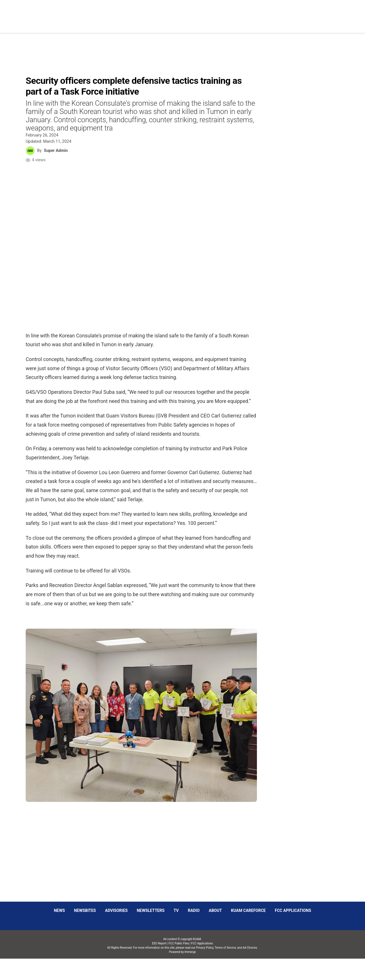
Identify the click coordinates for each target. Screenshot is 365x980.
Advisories (116, 910)
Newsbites (85, 910)
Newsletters (151, 910)
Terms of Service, (226, 948)
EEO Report (159, 943)
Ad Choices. (250, 948)
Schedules (315, 13)
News (184, 13)
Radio (194, 910)
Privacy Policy (205, 948)
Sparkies (263, 13)
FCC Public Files (179, 943)
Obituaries (210, 13)
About (215, 910)
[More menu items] (338, 13)
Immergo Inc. (190, 969)
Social (237, 13)
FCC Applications (293, 910)
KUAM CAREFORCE (248, 910)
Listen (288, 13)
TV (176, 910)
